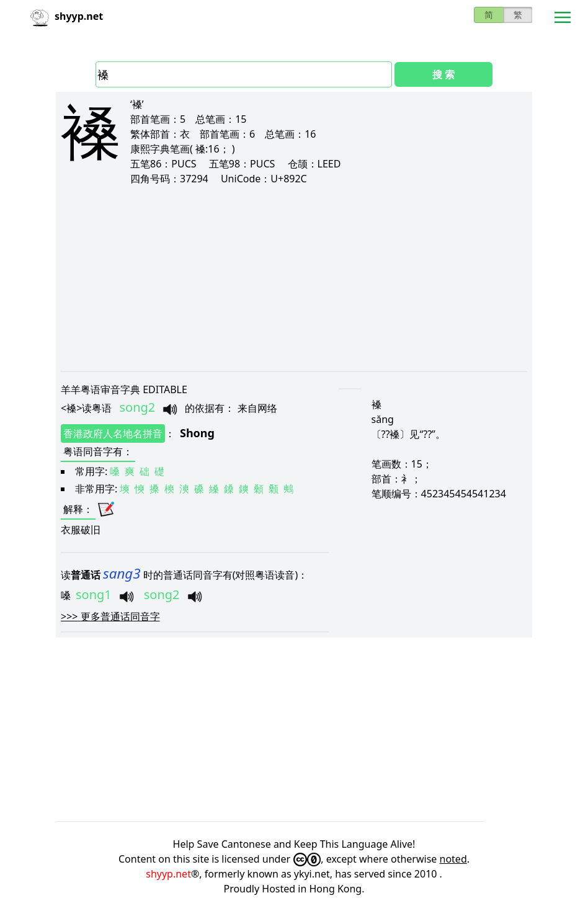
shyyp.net (168, 874)
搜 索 (443, 74)
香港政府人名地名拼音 (113, 433)
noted (453, 859)
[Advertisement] (294, 278)
